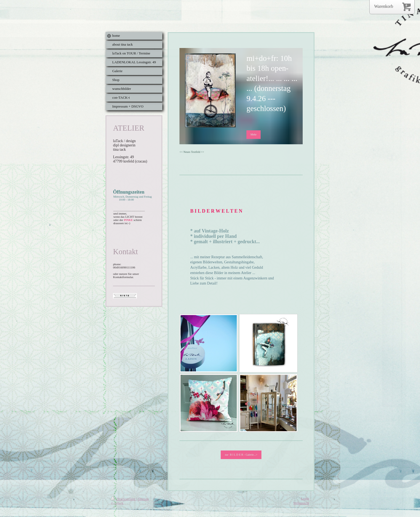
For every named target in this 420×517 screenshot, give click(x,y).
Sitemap (143, 499)
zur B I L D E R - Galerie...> (241, 455)
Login (305, 498)
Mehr (254, 134)
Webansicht (301, 503)
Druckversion (123, 499)
